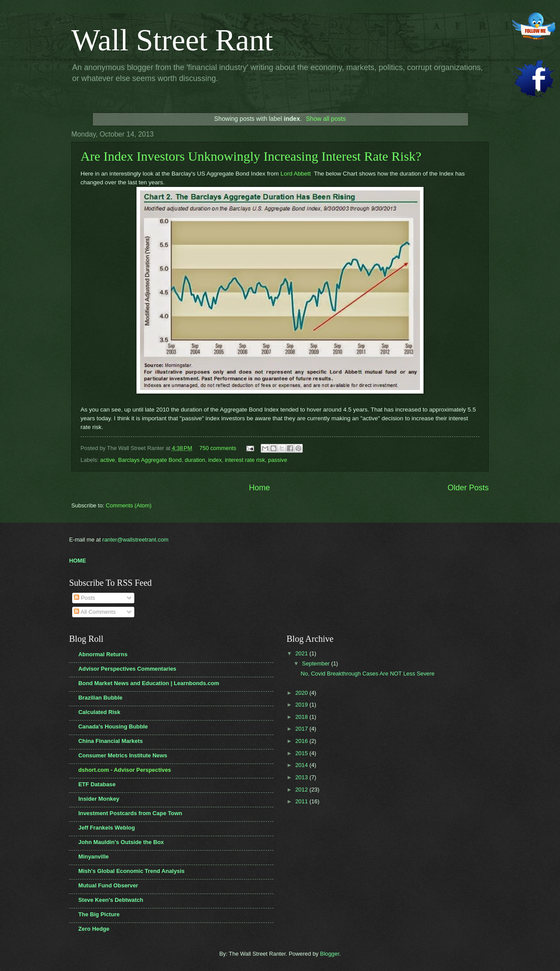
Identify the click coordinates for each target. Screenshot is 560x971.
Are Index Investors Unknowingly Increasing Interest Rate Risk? (251, 156)
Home (259, 488)
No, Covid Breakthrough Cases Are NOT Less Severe (367, 674)
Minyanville (93, 857)
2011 (302, 801)
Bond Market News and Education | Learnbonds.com (149, 683)
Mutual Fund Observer (108, 885)
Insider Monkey (99, 799)
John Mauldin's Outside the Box (121, 842)
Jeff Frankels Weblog (107, 828)
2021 (302, 653)
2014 (302, 765)
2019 (302, 705)
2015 (302, 753)
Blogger (330, 954)
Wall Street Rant (172, 40)
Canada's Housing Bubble (113, 726)
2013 (302, 777)
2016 (302, 741)
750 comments (218, 448)
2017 (302, 729)
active (108, 460)
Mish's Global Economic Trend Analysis (131, 871)
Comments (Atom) (129, 505)
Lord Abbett (296, 174)
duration (195, 460)
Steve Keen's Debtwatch (111, 900)
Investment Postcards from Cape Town (130, 813)
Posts (84, 598)
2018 (302, 717)
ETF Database (97, 784)
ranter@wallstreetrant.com (135, 540)
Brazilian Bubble (100, 698)
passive (278, 460)
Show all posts (326, 119)
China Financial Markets (110, 741)
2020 (302, 693)
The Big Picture (99, 914)
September (317, 663)
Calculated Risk (99, 712)
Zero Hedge (94, 929)
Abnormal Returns (103, 654)
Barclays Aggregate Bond (150, 460)
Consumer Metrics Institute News (123, 755)
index (215, 460)
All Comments (95, 612)
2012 (302, 790)
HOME (78, 561)
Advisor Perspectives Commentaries (127, 669)
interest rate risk (245, 460)
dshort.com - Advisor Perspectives (125, 770)
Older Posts (468, 488)
